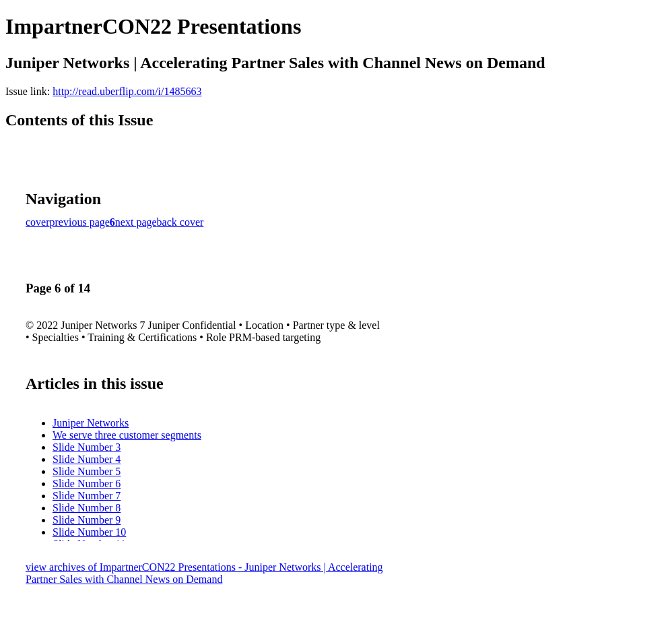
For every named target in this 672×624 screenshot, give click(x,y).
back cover (180, 222)
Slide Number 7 (87, 496)
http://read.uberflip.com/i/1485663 (127, 91)
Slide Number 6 (87, 483)
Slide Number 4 (87, 459)
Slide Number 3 (87, 447)
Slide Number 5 (87, 471)
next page (136, 222)
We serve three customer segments (127, 435)
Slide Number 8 (87, 508)
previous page (80, 222)
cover (38, 222)
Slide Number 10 (89, 532)
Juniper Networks (91, 423)
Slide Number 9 (87, 520)
